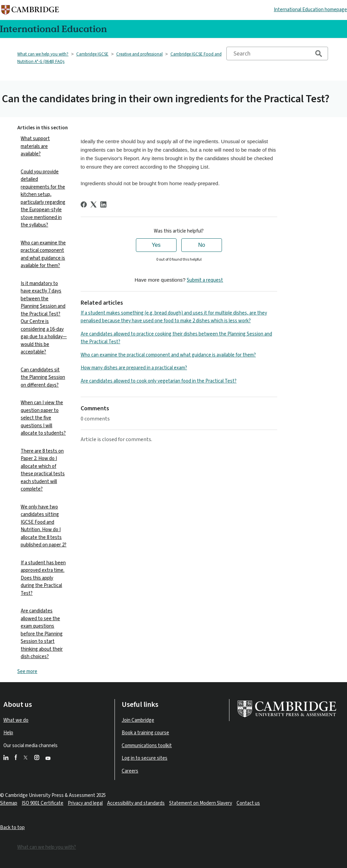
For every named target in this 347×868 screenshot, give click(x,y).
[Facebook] (84, 204)
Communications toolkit (147, 746)
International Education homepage (310, 10)
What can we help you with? (43, 54)
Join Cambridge (138, 720)
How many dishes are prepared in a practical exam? (134, 368)
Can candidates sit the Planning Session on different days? (43, 377)
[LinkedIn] (103, 204)
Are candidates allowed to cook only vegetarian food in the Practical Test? (159, 381)
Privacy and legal (85, 803)
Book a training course (145, 733)
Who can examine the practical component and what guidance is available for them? (43, 254)
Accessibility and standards (136, 803)
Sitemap (9, 803)
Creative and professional (139, 54)
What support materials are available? (35, 146)
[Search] (277, 53)
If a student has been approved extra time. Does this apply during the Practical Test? (43, 578)
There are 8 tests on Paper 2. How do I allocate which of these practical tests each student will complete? (43, 470)
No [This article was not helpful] (202, 245)
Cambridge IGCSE (92, 54)
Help (8, 733)
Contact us (248, 803)
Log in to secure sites (145, 758)
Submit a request (205, 280)
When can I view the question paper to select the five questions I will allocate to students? (43, 418)
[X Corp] (94, 204)
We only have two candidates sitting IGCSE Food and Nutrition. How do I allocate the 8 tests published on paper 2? (44, 526)
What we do (16, 720)
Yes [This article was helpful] (156, 245)
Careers (130, 771)
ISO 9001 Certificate (43, 803)
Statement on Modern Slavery (201, 803)
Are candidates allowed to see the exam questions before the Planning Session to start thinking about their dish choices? (42, 634)
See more (27, 671)
